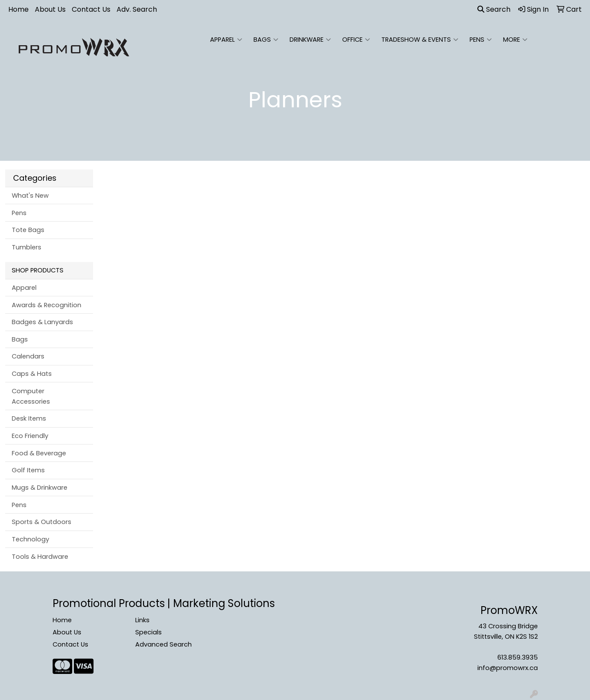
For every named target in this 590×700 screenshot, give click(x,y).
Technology (30, 539)
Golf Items (28, 470)
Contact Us (91, 9)
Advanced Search (163, 644)
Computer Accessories (31, 396)
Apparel (226, 40)
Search (494, 9)
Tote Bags (28, 230)
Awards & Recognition (47, 305)
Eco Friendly (30, 436)
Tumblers (27, 247)
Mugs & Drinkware (40, 488)
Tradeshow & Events (420, 40)
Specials (148, 632)
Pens (481, 40)
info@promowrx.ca (508, 668)
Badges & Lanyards (42, 322)
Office (356, 40)
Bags (266, 40)
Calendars (28, 356)
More (515, 40)
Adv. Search (137, 9)
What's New (30, 196)
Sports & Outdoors (42, 522)
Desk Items (29, 418)
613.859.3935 (518, 657)
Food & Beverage (39, 453)
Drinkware (310, 40)
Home (18, 9)
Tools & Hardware (40, 557)
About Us (50, 9)
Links (142, 620)
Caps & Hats (32, 374)
